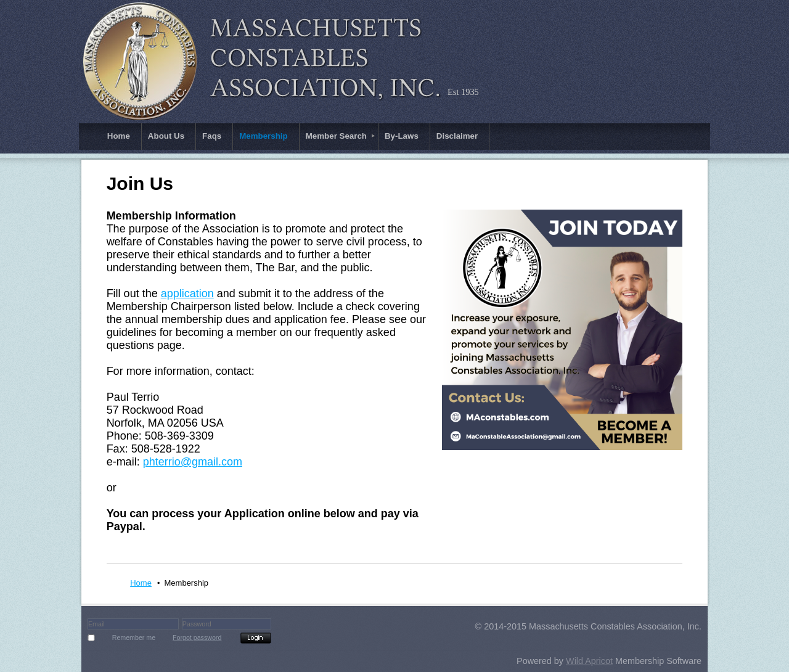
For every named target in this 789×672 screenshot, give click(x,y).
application (187, 293)
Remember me (134, 637)
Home (141, 583)
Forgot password (197, 637)
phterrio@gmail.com (193, 462)
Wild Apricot (589, 661)
